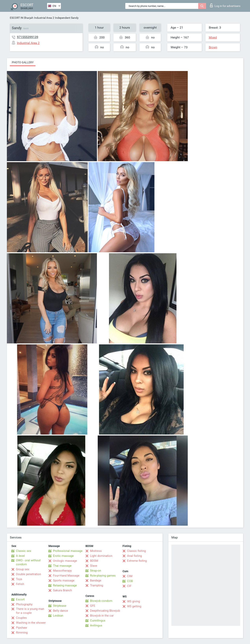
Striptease (60, 606)
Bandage (96, 580)
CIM (130, 576)
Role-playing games (103, 576)
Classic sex (24, 551)
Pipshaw (21, 628)
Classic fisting (136, 551)
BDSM (94, 561)
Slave (94, 566)
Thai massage (62, 566)
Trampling (97, 585)
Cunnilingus (98, 621)
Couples (21, 618)
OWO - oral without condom (28, 562)
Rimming (22, 633)
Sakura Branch (62, 590)
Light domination (101, 556)
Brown (213, 47)
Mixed (213, 37)
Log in (225, 5)
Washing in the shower (31, 623)
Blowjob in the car (102, 616)
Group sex (23, 569)
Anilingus (96, 625)
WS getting (134, 606)
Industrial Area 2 (44, 18)
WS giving (133, 601)
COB (130, 581)
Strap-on (96, 571)
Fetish (20, 584)
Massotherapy (62, 571)
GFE (93, 606)
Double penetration (28, 574)
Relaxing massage (65, 585)
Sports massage (64, 580)
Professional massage (68, 551)
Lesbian (58, 616)
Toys (19, 579)
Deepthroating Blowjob (105, 611)
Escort (20, 599)
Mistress (96, 551)
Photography (24, 604)
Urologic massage (65, 561)
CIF (129, 586)
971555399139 (28, 37)
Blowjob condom (101, 601)
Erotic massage (63, 556)
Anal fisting (134, 556)
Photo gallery (23, 62)
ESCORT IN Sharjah (22, 18)
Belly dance (60, 611)
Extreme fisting (137, 561)
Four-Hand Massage (66, 576)
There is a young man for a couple (30, 611)
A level (20, 556)
